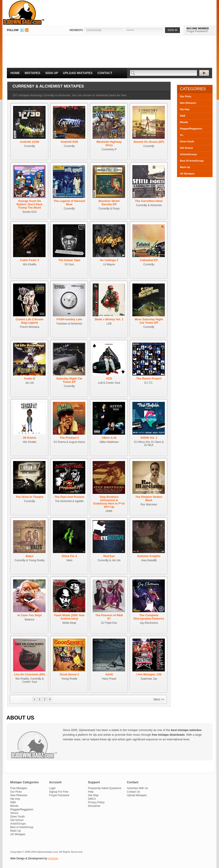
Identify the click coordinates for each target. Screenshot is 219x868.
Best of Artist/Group (22, 827)
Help (91, 792)
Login (52, 788)
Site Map (93, 795)
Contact (105, 73)
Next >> (159, 699)
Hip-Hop (185, 109)
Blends (184, 122)
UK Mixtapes (187, 174)
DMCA (92, 799)
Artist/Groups (18, 824)
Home (15, 73)
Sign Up (52, 73)
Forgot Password (59, 795)
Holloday (53, 858)
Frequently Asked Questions (105, 788)
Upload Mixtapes (78, 73)
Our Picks (186, 96)
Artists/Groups (188, 154)
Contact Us (133, 792)
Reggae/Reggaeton (191, 129)
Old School (186, 148)
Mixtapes (33, 73)
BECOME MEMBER (198, 28)
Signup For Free (59, 792)
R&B (183, 116)
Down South (187, 141)
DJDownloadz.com (24, 13)
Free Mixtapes (19, 788)
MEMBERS (76, 30)
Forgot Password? (197, 31)
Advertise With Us (137, 788)
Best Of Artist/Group (192, 161)
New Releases (188, 103)
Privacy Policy (96, 802)
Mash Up (185, 167)
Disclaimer (94, 806)
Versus (14, 813)
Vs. (182, 135)
